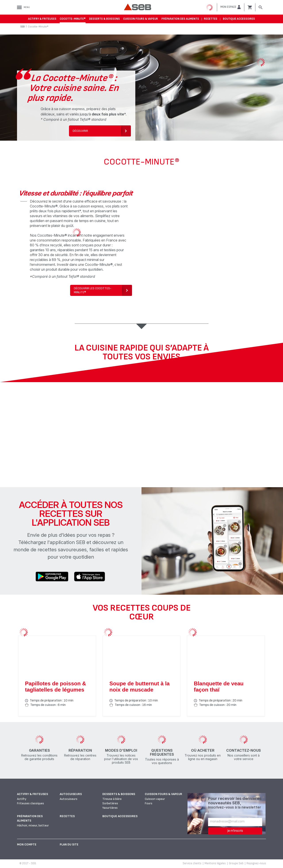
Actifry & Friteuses (42, 19)
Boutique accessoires (239, 19)
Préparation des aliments (180, 19)
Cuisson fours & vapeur (141, 19)
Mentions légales (215, 863)
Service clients (192, 863)
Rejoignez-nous (256, 863)
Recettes (211, 19)
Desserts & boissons (104, 19)
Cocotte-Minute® (73, 19)
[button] (231, 7)
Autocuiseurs (71, 794)
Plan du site (69, 844)
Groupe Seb (236, 863)
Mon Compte (27, 844)
